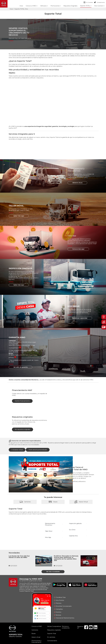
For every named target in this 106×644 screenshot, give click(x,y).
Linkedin (95, 627)
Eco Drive (72, 530)
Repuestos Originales (70, 6)
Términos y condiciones (66, 627)
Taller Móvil (49, 531)
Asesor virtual (36, 637)
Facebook (86, 627)
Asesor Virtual (81, 502)
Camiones (25, 502)
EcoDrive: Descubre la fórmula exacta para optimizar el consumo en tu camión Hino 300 (66, 558)
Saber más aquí (19, 216)
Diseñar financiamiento (22, 401)
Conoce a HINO (37, 626)
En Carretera (88, 2)
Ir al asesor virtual (17, 450)
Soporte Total (52, 634)
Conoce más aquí (78, 249)
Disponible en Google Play (59, 585)
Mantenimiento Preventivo (50, 524)
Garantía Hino (73, 536)
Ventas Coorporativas (54, 626)
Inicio (21, 6)
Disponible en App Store (75, 585)
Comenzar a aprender (80, 318)
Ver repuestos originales (23, 429)
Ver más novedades (53, 572)
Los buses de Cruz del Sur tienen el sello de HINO (19, 557)
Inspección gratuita (75, 523)
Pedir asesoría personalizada (38, 450)
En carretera (51, 637)
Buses (53, 502)
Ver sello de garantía (21, 367)
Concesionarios (99, 2)
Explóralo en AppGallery (90, 585)
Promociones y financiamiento (36, 641)
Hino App (48, 537)
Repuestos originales (54, 630)
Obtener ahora (77, 183)
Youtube (91, 627)
